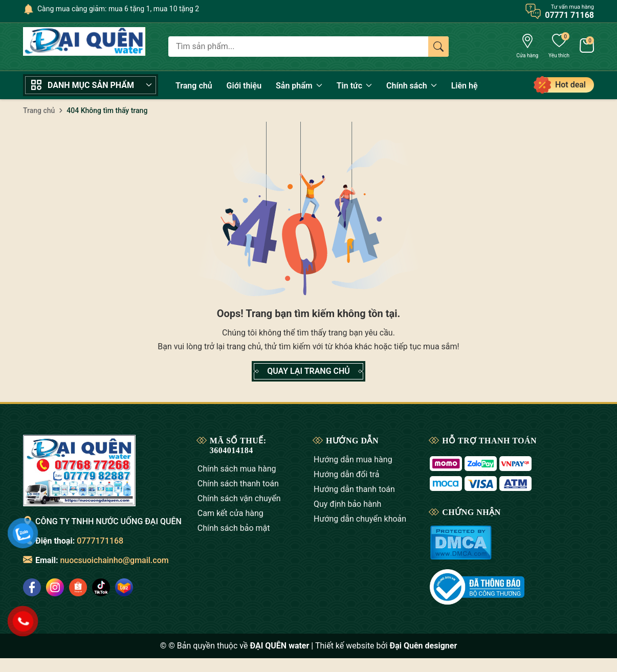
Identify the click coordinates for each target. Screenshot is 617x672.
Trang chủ (194, 86)
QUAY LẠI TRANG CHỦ (308, 371)
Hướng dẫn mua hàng (353, 460)
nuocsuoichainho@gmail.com (114, 560)
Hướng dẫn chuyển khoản (360, 519)
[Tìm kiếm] (438, 47)
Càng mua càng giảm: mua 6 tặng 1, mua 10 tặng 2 (118, 9)
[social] (55, 587)
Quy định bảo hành (347, 504)
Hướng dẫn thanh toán (354, 489)
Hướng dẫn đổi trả (346, 474)
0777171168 (100, 541)
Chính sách (412, 86)
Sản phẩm (299, 86)
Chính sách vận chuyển (239, 498)
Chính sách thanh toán (238, 484)
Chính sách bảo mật (234, 528)
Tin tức (354, 86)
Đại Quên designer (424, 646)
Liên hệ (465, 86)
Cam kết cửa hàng (230, 513)
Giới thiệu (244, 86)
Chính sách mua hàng (237, 469)
